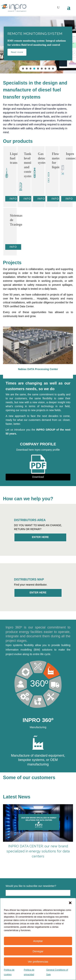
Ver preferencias (38, 962)
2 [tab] (20, 872)
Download (38, 477)
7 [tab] (48, 872)
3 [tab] (25, 872)
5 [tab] (37, 872)
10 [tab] (65, 872)
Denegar (38, 951)
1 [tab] (14, 872)
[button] (70, 903)
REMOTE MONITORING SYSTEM (35, 34)
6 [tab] (42, 872)
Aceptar (38, 941)
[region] (38, 45)
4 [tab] (31, 872)
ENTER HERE (40, 537)
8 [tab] (53, 872)
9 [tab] (59, 872)
